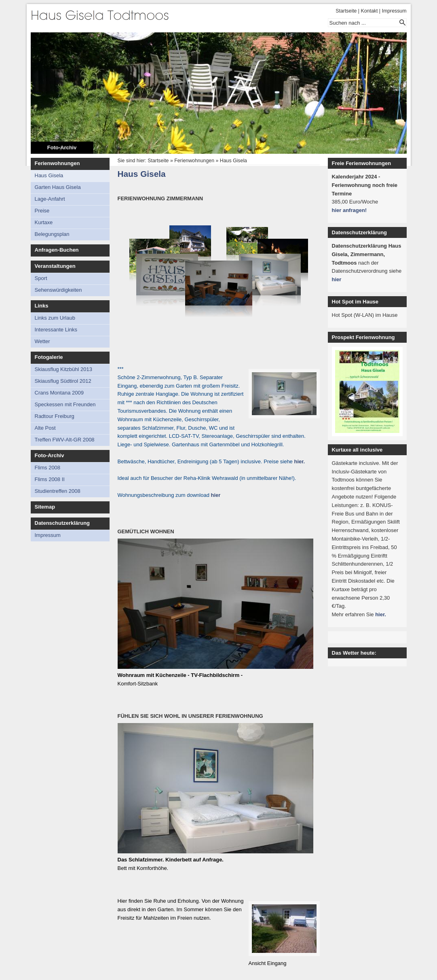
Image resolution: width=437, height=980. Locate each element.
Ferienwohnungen (57, 163)
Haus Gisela (49, 175)
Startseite (346, 11)
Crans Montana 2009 (59, 393)
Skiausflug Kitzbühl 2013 (63, 369)
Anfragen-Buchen (57, 250)
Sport (41, 278)
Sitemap (45, 507)
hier (216, 495)
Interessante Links (56, 330)
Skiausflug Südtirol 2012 (63, 381)
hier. (299, 461)
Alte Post (45, 428)
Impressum (394, 11)
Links (42, 306)
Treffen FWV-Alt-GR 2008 (65, 440)
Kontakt (369, 11)
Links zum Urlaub (55, 318)
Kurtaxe (44, 222)
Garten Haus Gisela (58, 187)
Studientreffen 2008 (58, 491)
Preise (42, 211)
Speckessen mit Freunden (65, 404)
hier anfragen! (349, 210)
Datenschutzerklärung (62, 523)
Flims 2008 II (50, 479)
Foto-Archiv (62, 147)
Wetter (42, 341)
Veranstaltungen (55, 266)
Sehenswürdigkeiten (58, 290)
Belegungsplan (52, 234)
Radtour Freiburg (55, 416)
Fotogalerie (49, 357)
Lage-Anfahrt (50, 199)
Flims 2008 (48, 468)
